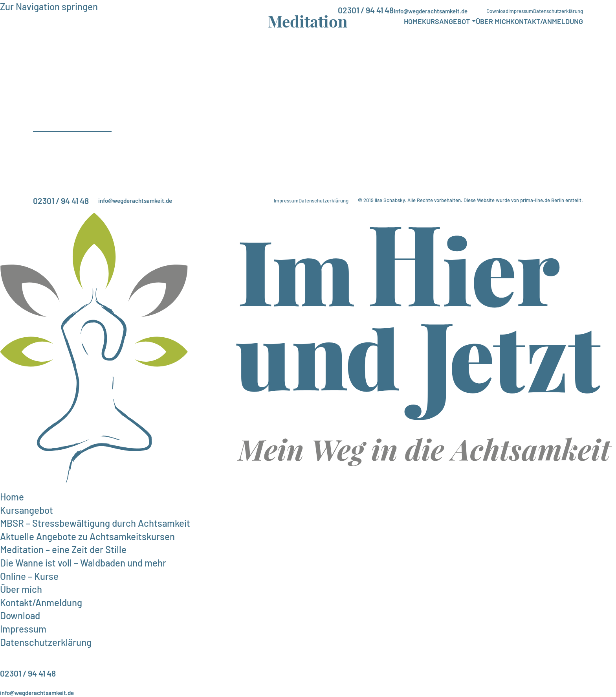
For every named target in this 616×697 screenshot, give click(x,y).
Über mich (493, 21)
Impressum (521, 11)
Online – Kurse (29, 576)
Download (497, 11)
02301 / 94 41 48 (366, 10)
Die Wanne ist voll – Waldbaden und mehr (83, 563)
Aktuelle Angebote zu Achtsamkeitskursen (87, 536)
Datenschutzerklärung (558, 11)
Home (413, 21)
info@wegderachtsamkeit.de (431, 11)
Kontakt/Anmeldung (547, 21)
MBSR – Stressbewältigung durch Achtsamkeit (95, 523)
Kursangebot (446, 21)
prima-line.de (535, 200)
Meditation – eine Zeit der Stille (63, 549)
